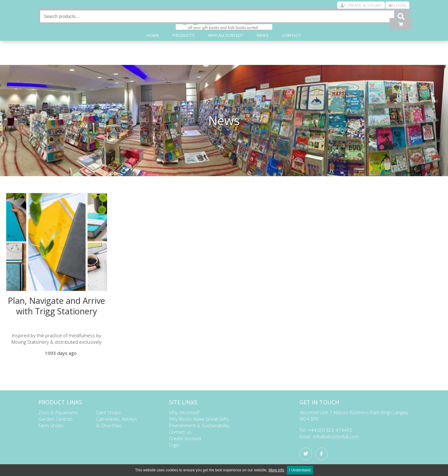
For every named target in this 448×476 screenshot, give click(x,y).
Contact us (180, 432)
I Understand (300, 470)
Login (174, 445)
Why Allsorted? (184, 412)
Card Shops (109, 412)
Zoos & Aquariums (58, 412)
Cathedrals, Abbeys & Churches (117, 422)
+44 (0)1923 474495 (330, 430)
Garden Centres (56, 419)
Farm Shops (51, 425)
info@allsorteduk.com (336, 436)
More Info (276, 470)
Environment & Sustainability (199, 425)
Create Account (185, 438)
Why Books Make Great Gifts (199, 419)
